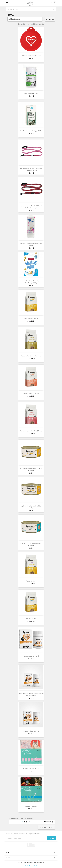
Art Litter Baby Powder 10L (31, 769)
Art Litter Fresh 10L (31, 806)
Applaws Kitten (31, 581)
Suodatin (50, 19)
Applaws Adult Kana (31, 318)
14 (30, 822)
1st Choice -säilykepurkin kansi (31, 56)
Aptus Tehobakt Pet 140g (31, 731)
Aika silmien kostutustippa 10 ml (31, 131)
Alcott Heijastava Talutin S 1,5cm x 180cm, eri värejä (31, 207)
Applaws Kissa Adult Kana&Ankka (31, 431)
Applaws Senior (31, 618)
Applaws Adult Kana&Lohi (31, 393)
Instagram (33, 845)
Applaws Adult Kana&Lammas (31, 356)
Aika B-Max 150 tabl (31, 93)
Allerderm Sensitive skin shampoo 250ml (31, 244)
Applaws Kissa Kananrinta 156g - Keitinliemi (31, 469)
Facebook (29, 845)
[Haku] (31, 9)
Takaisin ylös (46, 827)
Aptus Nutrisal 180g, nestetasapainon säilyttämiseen (31, 694)
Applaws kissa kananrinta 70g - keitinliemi (31, 507)
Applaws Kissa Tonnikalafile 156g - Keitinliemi (31, 544)
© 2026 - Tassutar (31, 865)
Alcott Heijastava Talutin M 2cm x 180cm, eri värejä (31, 169)
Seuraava (49, 822)
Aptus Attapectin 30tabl (31, 656)
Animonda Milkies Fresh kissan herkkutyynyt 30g (31, 282)
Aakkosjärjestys (25, 19)
